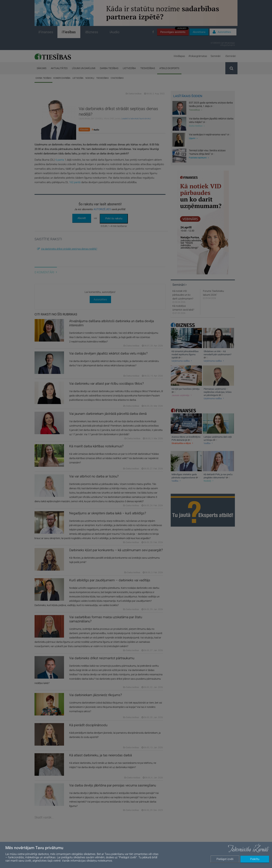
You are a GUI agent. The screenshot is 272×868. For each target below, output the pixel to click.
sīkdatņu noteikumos (99, 861)
